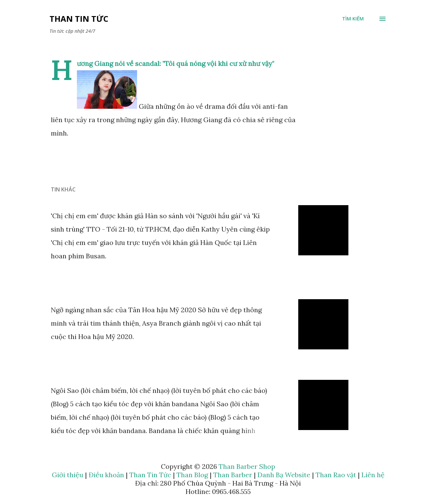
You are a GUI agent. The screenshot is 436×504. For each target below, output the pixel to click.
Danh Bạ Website (284, 475)
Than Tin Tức (79, 19)
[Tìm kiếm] (353, 19)
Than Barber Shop (247, 466)
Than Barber (233, 475)
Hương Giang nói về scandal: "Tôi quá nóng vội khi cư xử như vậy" (176, 63)
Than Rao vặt (336, 475)
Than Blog (192, 475)
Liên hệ (373, 475)
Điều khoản (106, 475)
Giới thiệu (68, 475)
